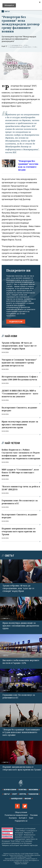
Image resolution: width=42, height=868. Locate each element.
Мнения (28, 799)
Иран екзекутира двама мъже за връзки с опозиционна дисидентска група (21, 626)
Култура (23, 794)
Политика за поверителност (16, 815)
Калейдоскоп (17, 799)
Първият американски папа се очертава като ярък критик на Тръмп (22, 768)
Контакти (13, 818)
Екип (31, 818)
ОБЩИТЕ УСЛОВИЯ (21, 864)
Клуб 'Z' (4, 46)
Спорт (15, 794)
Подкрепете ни (16, 322)
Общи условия (21, 812)
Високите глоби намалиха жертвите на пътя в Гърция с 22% (21, 662)
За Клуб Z (23, 818)
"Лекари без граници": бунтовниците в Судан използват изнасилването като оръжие (21, 732)
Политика (23, 790)
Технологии (33, 794)
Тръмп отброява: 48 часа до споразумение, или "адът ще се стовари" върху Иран (18, 588)
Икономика (33, 790)
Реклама (34, 815)
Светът (6, 11)
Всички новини (10, 790)
